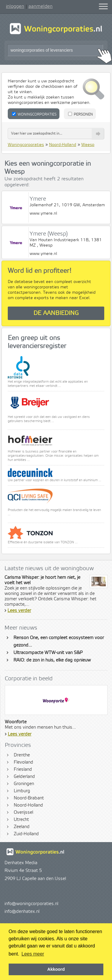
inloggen (15, 6)
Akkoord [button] (56, 969)
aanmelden (40, 6)
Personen (80, 114)
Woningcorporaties (34, 114)
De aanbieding (56, 313)
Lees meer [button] (33, 954)
